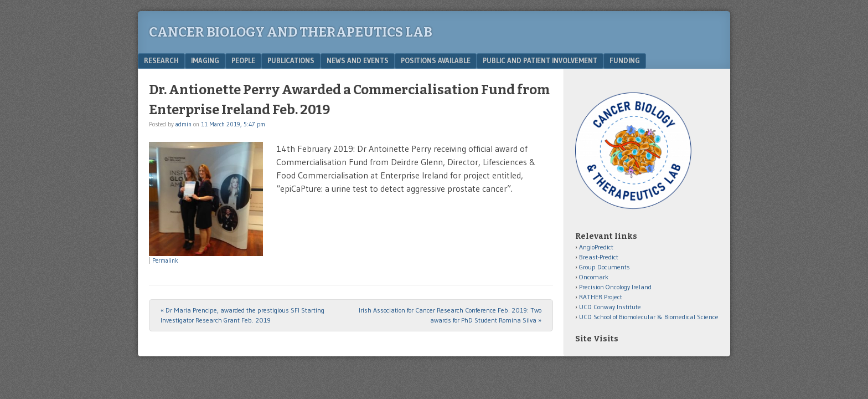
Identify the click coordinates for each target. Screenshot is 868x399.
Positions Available (436, 60)
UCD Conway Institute (610, 307)
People (243, 60)
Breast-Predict (599, 257)
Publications (291, 60)
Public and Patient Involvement (540, 60)
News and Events (358, 60)
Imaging (205, 60)
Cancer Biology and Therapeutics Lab (291, 32)
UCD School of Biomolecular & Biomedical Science (649, 317)
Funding (625, 60)
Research (161, 60)
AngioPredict (596, 247)
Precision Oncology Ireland (615, 287)
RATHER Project (601, 297)
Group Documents (604, 267)
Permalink (165, 260)
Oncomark (594, 277)
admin (184, 124)
